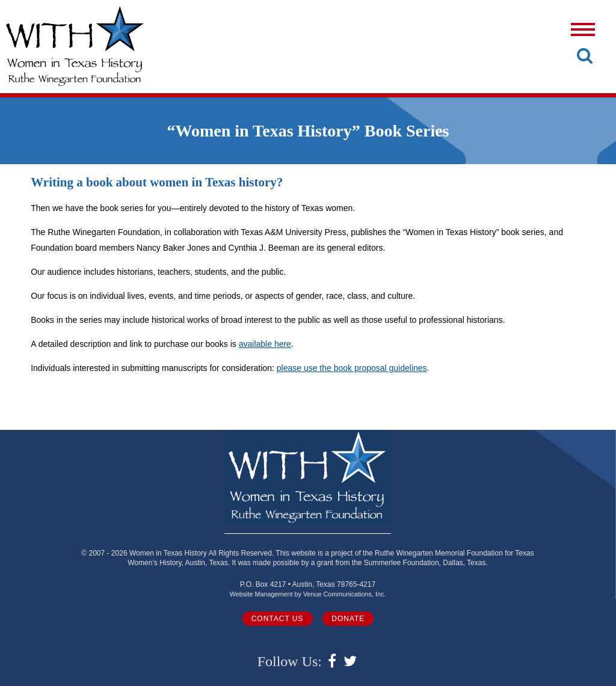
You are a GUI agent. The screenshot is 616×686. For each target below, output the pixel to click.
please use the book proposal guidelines (352, 368)
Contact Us (278, 619)
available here (265, 344)
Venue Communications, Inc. (344, 594)
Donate (348, 619)
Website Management (261, 594)
